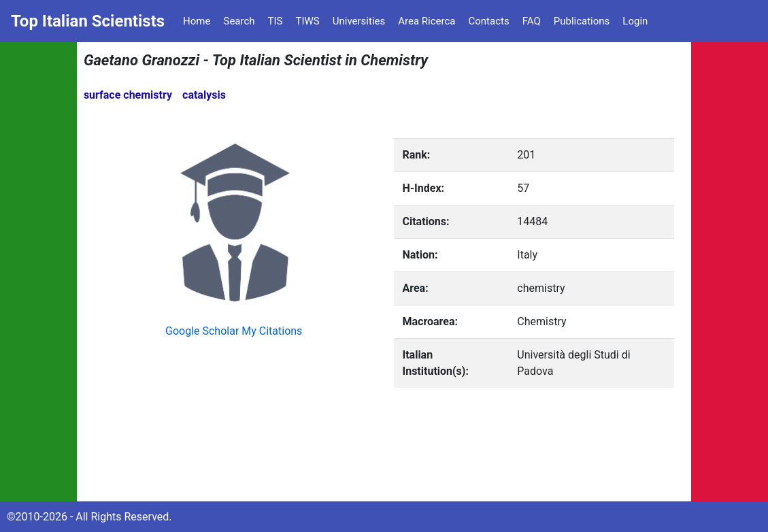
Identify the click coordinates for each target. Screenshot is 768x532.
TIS (276, 21)
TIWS (308, 21)
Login (635, 21)
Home (197, 21)
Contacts (488, 21)
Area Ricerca (427, 21)
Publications (582, 21)
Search (239, 21)
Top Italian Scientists (88, 21)
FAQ (532, 21)
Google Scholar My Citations (234, 331)
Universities (359, 21)
